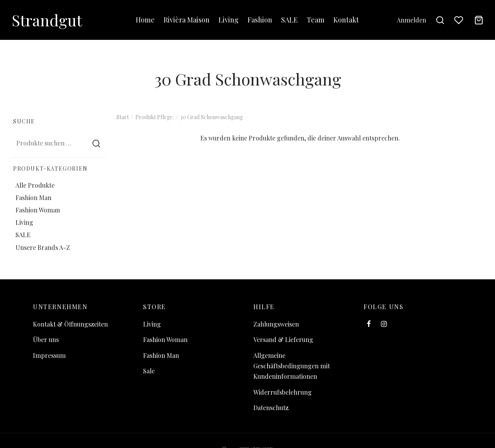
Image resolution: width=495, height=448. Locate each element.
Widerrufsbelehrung (282, 392)
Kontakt (346, 20)
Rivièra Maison (187, 20)
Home (145, 20)
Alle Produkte (35, 185)
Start (123, 117)
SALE (289, 20)
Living (229, 20)
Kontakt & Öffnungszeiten (70, 324)
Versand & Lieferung (283, 339)
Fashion (260, 20)
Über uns (46, 339)
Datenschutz (271, 408)
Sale (149, 371)
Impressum (49, 355)
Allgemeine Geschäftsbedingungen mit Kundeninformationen (292, 366)
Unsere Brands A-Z (43, 247)
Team (316, 20)
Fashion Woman (38, 210)
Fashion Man (33, 197)
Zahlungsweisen (276, 324)
